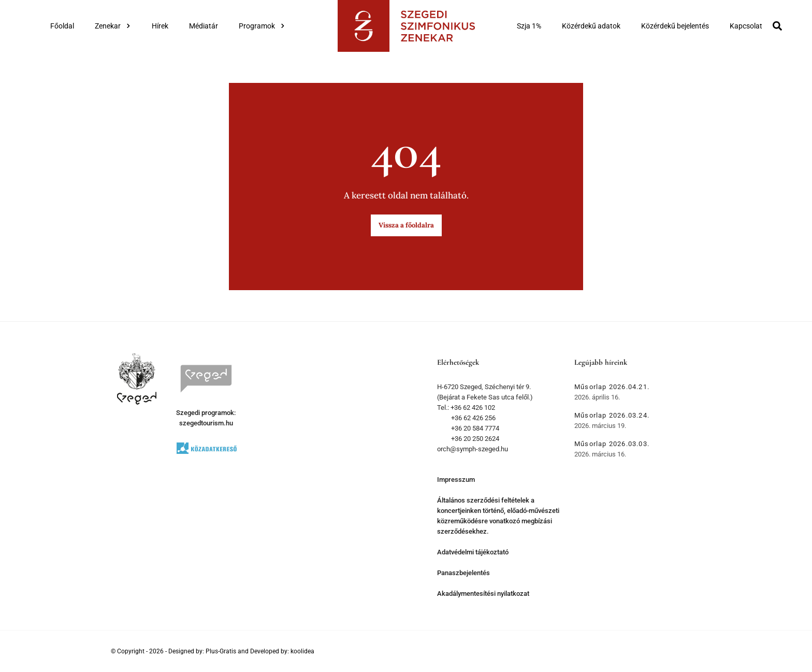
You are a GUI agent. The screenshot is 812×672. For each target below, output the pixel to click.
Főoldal (62, 26)
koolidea (302, 651)
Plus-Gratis (221, 651)
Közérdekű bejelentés (675, 26)
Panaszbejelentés (463, 573)
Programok (262, 26)
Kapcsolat (746, 26)
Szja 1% (529, 26)
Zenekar (113, 26)
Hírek (160, 26)
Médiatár (204, 26)
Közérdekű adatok (591, 26)
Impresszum (456, 480)
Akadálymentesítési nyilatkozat (483, 594)
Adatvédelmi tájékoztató (473, 552)
